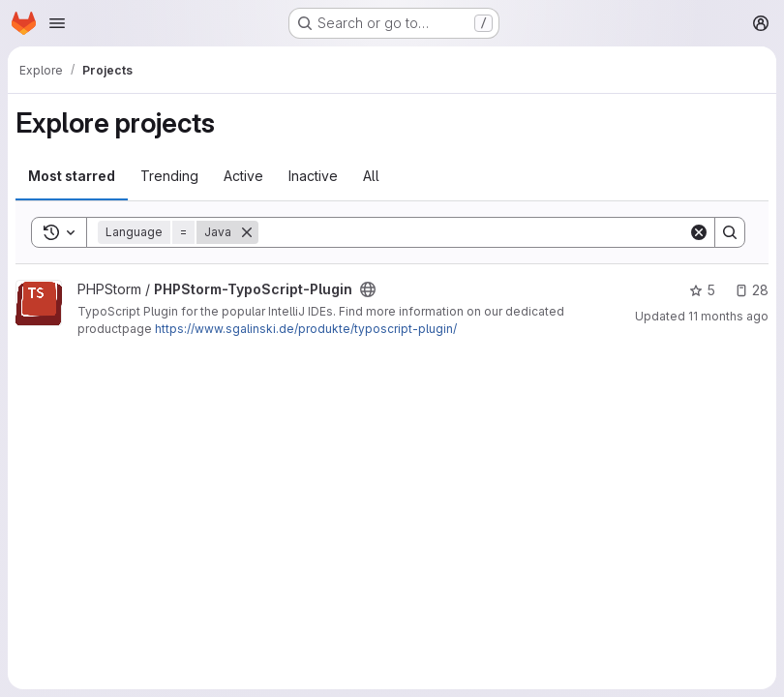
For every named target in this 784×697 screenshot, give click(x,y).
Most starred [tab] (72, 176)
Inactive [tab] (313, 176)
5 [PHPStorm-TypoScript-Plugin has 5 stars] (702, 290)
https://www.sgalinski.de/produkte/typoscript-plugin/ (306, 329)
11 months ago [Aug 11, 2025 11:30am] (728, 316)
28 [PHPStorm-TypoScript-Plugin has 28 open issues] (752, 290)
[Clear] (699, 232)
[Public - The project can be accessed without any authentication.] (368, 289)
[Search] (473, 232)
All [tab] (371, 176)
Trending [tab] (169, 176)
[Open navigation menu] (57, 23)
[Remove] (247, 232)
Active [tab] (243, 176)
